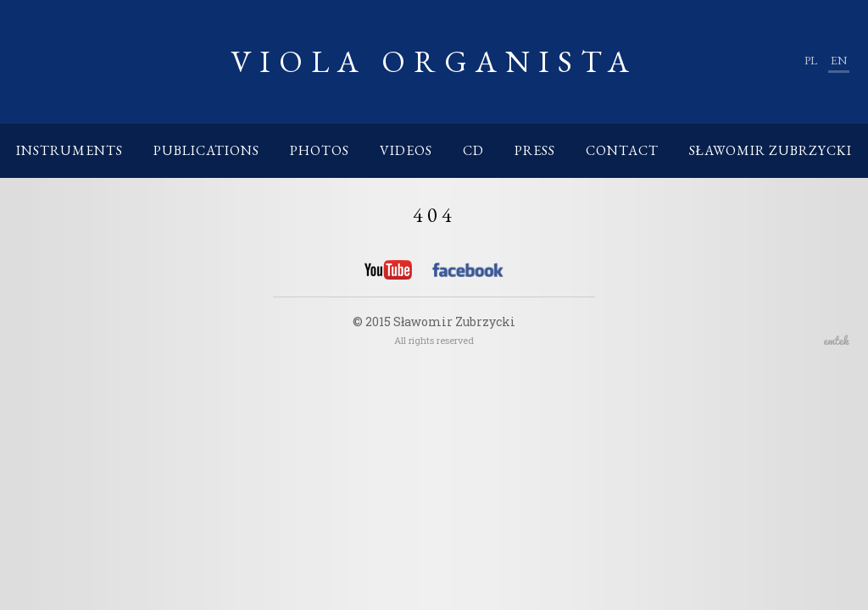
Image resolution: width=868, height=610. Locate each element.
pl (811, 60)
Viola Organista (434, 61)
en (839, 60)
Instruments (70, 150)
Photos (320, 150)
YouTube (388, 270)
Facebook (468, 273)
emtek (837, 340)
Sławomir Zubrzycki (771, 150)
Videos (406, 150)
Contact (622, 150)
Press (535, 150)
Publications (206, 150)
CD (473, 150)
